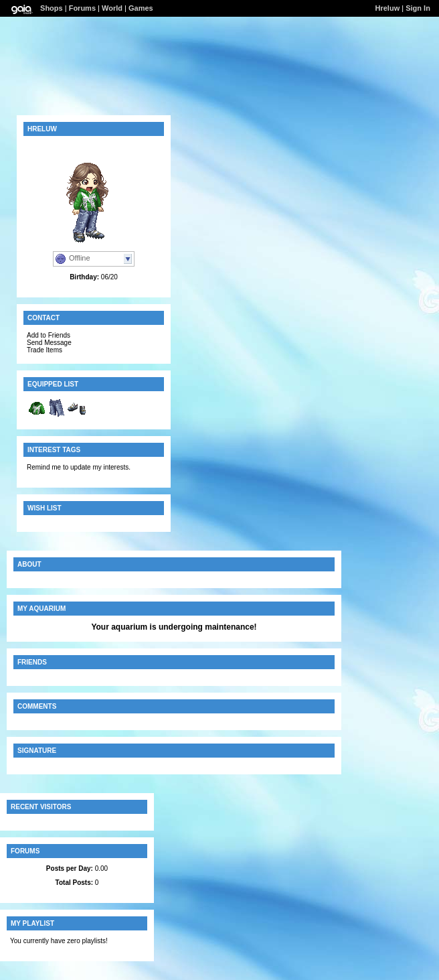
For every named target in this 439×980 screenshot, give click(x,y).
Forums (82, 8)
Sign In (418, 8)
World (112, 8)
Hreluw (388, 8)
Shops (52, 8)
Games (141, 8)
